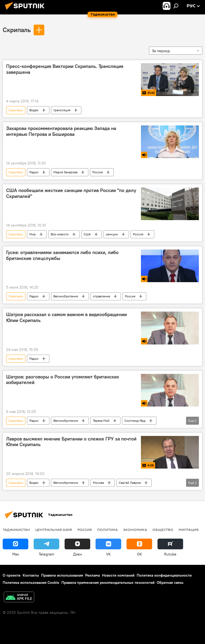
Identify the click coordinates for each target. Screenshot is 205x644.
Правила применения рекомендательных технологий (108, 582)
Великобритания (66, 296)
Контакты (31, 575)
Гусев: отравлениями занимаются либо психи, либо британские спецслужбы (62, 255)
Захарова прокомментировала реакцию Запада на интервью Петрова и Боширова (61, 131)
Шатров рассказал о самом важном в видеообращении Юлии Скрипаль (66, 317)
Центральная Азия (54, 530)
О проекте (12, 575)
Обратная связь (170, 582)
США (87, 234)
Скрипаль (17, 30)
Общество (163, 530)
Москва (98, 483)
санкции (112, 234)
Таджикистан (16, 530)
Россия (98, 172)
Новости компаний (118, 575)
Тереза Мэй (101, 421)
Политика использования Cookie (31, 582)
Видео (34, 110)
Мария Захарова (65, 172)
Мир (33, 234)
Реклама (92, 575)
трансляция (62, 110)
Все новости (60, 234)
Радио (34, 172)
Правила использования (62, 575)
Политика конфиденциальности (164, 575)
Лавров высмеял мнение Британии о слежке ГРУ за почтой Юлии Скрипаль (71, 442)
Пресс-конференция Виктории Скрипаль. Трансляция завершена (65, 69)
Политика (107, 530)
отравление (101, 296)
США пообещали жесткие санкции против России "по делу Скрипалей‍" (71, 193)
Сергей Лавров (130, 483)
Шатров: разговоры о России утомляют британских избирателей (63, 380)
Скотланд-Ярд (135, 421)
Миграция (189, 530)
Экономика (135, 530)
